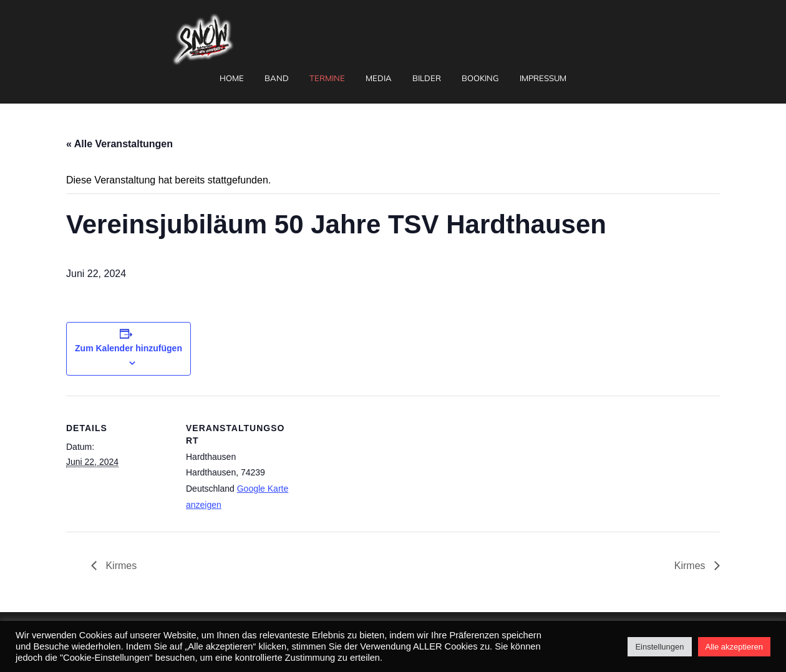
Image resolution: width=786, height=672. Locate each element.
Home (232, 78)
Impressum (543, 78)
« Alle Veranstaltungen (119, 144)
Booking (480, 78)
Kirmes (120, 566)
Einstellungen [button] (659, 647)
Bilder (427, 78)
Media (379, 78)
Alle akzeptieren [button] (735, 647)
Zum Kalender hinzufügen (129, 348)
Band (277, 78)
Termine (327, 78)
